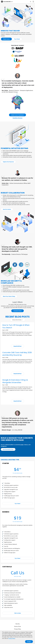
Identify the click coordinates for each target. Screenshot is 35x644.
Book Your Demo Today (9, 296)
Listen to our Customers (17, 115)
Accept (29, 642)
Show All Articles (18, 320)
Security (18, 624)
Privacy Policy (17, 629)
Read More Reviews (18, 118)
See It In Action (7, 209)
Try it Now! (17, 39)
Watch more (6, 39)
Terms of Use (17, 626)
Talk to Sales (18, 613)
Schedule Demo (18, 311)
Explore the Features (8, 162)
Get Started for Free (8, 449)
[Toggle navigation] (33, 2)
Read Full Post (18, 346)
